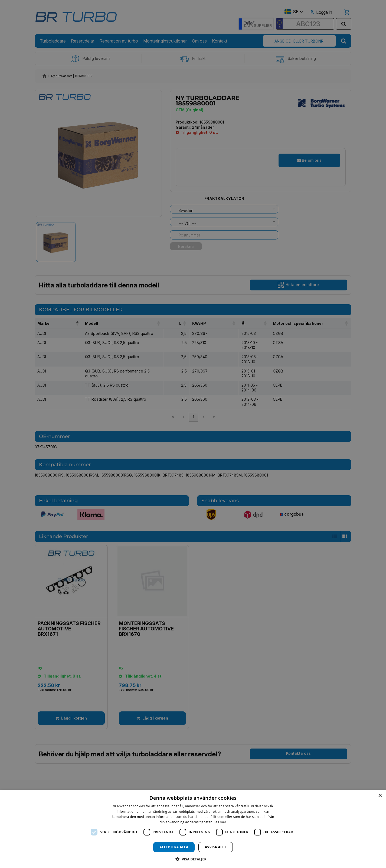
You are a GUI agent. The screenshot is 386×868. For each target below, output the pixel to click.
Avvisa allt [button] (216, 847)
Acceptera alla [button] (174, 847)
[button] (193, 859)
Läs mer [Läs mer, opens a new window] (220, 822)
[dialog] (193, 829)
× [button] (380, 796)
